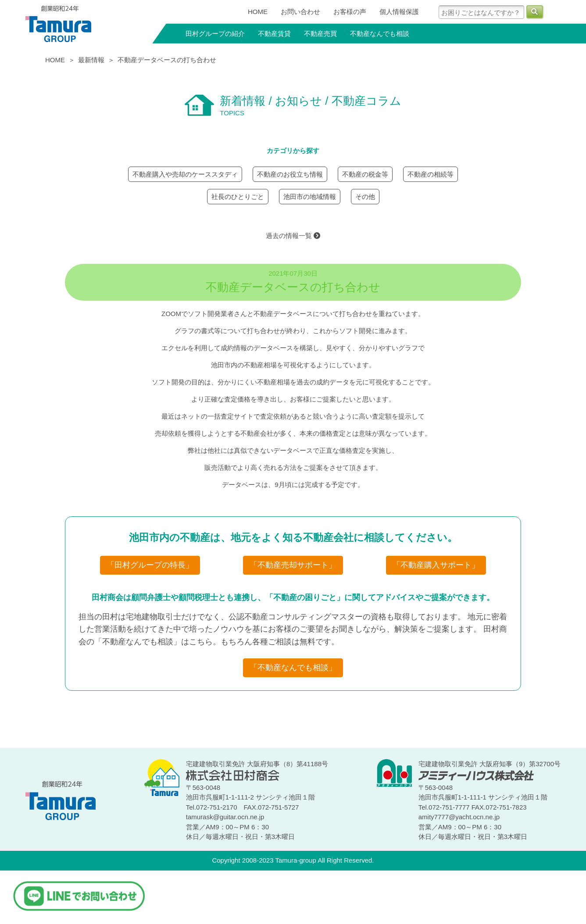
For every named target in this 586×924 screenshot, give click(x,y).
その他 (365, 197)
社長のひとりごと (238, 197)
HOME (258, 12)
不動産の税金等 (365, 174)
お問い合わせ (300, 12)
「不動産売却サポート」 (293, 565)
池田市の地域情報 (310, 197)
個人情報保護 (399, 12)
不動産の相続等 (431, 174)
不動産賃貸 (274, 34)
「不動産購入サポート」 (436, 565)
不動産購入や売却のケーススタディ (185, 174)
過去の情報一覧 (293, 236)
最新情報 (91, 60)
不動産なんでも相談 (380, 34)
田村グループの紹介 (215, 34)
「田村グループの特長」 (150, 565)
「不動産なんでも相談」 (293, 668)
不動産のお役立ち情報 (290, 174)
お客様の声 (350, 12)
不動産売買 (320, 34)
